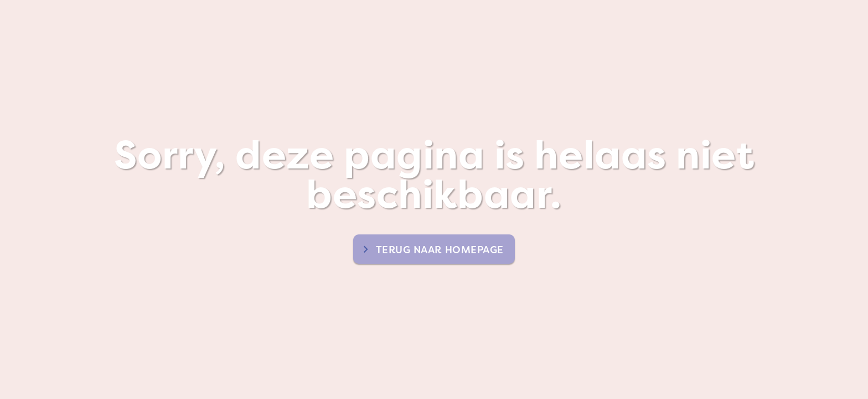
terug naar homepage (440, 250)
